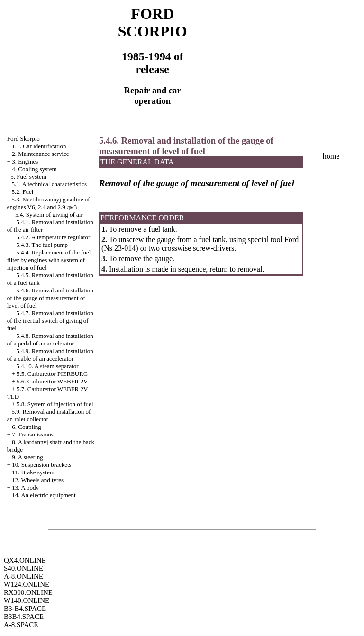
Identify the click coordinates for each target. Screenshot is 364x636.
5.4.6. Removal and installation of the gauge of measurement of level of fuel (50, 298)
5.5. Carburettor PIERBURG (52, 374)
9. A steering (27, 457)
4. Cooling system (34, 169)
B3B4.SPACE (24, 617)
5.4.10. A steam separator (47, 366)
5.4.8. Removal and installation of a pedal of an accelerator (50, 340)
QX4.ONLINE (25, 560)
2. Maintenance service (40, 154)
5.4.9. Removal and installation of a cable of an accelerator (50, 355)
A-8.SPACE (21, 625)
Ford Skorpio (23, 139)
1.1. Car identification (39, 146)
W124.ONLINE (27, 584)
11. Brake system (33, 472)
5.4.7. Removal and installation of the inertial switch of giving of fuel (50, 321)
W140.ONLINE (27, 600)
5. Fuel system (28, 177)
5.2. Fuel (23, 192)
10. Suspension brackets (41, 465)
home (331, 156)
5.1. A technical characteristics (49, 184)
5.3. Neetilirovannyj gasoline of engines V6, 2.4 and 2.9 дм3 (49, 203)
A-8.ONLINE (23, 576)
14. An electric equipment (44, 495)
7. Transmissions (32, 434)
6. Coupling (26, 427)
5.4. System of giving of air (49, 214)
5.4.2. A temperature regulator (53, 237)
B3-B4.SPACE (25, 609)
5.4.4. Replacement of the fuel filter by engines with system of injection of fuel (49, 260)
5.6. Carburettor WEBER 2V (52, 381)
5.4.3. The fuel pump (42, 245)
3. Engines (25, 161)
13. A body (25, 487)
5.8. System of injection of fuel (55, 404)
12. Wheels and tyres (38, 480)
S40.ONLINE (23, 568)
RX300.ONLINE (28, 592)
